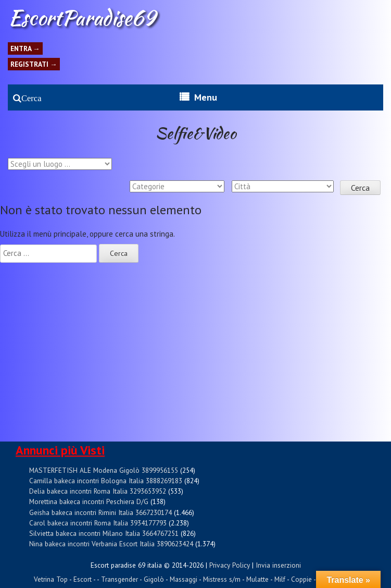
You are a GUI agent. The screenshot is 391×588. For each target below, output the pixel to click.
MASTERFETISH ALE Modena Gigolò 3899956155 (104, 470)
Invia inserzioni (278, 565)
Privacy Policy (230, 565)
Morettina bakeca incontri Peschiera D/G (89, 501)
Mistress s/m (222, 579)
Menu (206, 97)
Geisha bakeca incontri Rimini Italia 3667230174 (100, 512)
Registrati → (34, 64)
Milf (280, 579)
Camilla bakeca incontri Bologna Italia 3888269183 (106, 481)
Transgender (119, 579)
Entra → (25, 48)
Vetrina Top (51, 579)
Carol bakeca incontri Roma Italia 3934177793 (98, 523)
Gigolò (154, 579)
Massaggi (184, 579)
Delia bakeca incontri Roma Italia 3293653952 (98, 491)
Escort (83, 579)
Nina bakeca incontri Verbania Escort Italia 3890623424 (111, 544)
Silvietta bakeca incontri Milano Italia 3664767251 (104, 533)
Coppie (301, 579)
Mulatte (257, 579)
